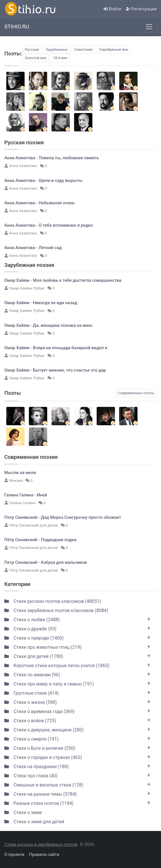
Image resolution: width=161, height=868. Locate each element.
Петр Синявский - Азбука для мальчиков (46, 562)
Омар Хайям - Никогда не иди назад (41, 303)
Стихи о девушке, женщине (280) (77, 729)
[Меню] (149, 27)
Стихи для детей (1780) (77, 656)
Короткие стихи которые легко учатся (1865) (77, 665)
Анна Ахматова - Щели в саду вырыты (43, 180)
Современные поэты (136, 393)
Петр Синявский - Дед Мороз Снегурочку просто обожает (63, 517)
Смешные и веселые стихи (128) (77, 784)
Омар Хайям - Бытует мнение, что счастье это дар (55, 370)
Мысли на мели (20, 473)
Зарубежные (56, 49)
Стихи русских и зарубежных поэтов (41, 844)
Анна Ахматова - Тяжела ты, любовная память (52, 158)
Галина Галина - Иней (26, 495)
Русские (32, 49)
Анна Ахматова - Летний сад (33, 248)
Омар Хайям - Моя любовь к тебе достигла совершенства (63, 280)
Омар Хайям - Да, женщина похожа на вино (48, 325)
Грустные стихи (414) (77, 692)
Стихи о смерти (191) (77, 738)
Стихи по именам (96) (77, 674)
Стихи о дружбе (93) (77, 628)
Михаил (16, 480)
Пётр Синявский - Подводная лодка (40, 540)
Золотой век (36, 58)
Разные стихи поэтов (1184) (77, 803)
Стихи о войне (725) (77, 720)
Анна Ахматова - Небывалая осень (39, 203)
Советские (83, 49)
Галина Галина (23, 503)
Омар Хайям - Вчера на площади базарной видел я (56, 348)
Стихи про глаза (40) (77, 775)
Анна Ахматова (23, 166)
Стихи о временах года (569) (77, 711)
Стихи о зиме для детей (34, 822)
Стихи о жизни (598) (77, 702)
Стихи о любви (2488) (77, 619)
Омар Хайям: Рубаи (27, 288)
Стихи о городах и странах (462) (77, 757)
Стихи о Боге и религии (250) (77, 747)
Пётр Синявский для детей (34, 525)
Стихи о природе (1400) (77, 637)
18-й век (60, 58)
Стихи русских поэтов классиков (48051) (53, 601)
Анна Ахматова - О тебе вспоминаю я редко (49, 225)
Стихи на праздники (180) (77, 766)
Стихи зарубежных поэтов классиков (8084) (56, 610)
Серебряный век (114, 49)
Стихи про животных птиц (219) (77, 646)
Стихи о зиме (23, 812)
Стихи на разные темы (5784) (77, 793)
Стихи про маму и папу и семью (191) (77, 683)
